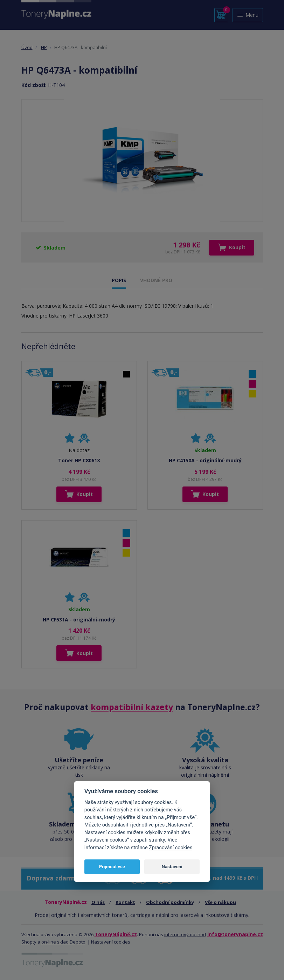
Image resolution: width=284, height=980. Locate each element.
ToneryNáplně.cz (116, 934)
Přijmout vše (112, 867)
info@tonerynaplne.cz (235, 934)
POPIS (119, 280)
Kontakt (125, 902)
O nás (98, 902)
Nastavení (172, 867)
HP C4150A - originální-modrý (205, 460)
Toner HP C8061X (79, 460)
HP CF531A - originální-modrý (79, 620)
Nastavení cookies (111, 942)
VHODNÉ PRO (156, 280)
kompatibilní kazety (132, 707)
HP (44, 47)
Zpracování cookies (171, 848)
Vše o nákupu (220, 902)
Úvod (27, 47)
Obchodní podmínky (170, 902)
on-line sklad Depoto (63, 942)
